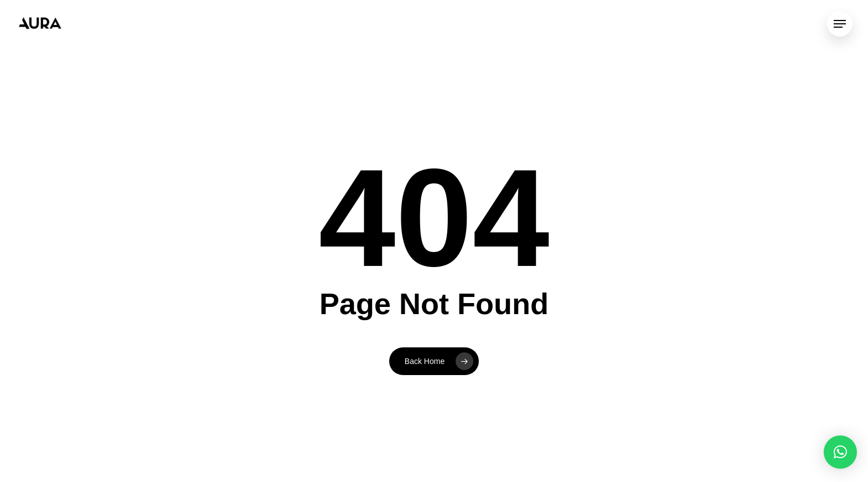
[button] (840, 452)
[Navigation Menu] (840, 24)
